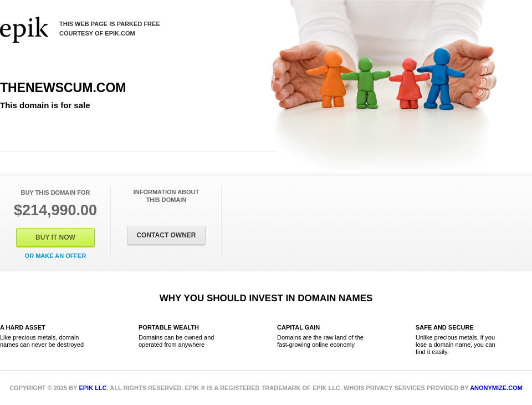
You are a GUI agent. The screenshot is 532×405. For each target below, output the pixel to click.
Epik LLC (93, 388)
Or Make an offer (56, 256)
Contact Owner (166, 235)
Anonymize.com (496, 388)
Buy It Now (55, 237)
